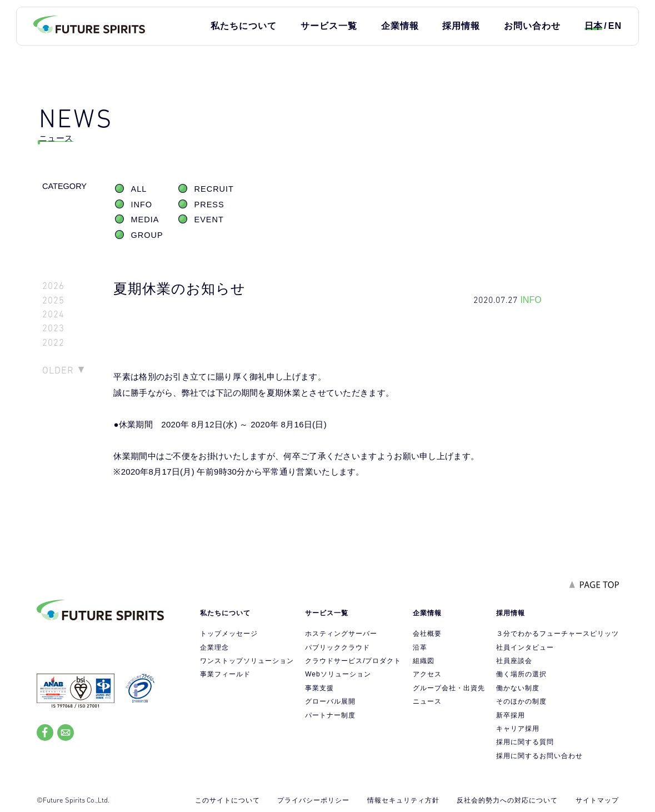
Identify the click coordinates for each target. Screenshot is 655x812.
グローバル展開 (330, 701)
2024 (53, 314)
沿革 (420, 647)
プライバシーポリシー (313, 800)
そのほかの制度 (521, 701)
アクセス (427, 674)
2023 (53, 328)
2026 (53, 286)
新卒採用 (511, 715)
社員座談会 (514, 661)
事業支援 (319, 688)
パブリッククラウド (337, 647)
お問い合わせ (532, 26)
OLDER (58, 370)
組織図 (424, 661)
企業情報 (400, 26)
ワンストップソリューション (247, 661)
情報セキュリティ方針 (403, 800)
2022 (53, 343)
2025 (53, 300)
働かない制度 (518, 688)
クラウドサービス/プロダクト (353, 661)
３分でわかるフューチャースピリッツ (557, 634)
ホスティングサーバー (341, 634)
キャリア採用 (518, 729)
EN (615, 26)
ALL (139, 189)
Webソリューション (338, 674)
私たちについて (244, 26)
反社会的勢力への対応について (507, 800)
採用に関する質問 (525, 742)
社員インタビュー (525, 647)
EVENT (209, 220)
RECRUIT (214, 189)
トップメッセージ (229, 634)
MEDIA (145, 220)
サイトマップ (597, 800)
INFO (142, 205)
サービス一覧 (329, 26)
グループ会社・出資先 (449, 688)
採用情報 (461, 26)
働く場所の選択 (521, 674)
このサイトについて (227, 800)
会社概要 (427, 634)
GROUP (147, 235)
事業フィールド (225, 674)
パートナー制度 (330, 715)
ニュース (427, 701)
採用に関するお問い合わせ (539, 756)
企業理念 (214, 647)
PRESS (209, 205)
